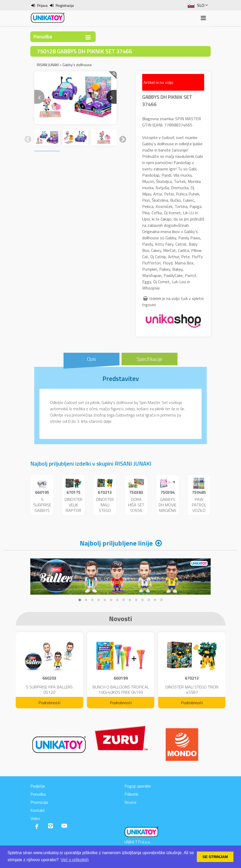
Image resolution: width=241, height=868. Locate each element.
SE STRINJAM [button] (215, 857)
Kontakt (38, 810)
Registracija (65, 5)
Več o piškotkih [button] (75, 860)
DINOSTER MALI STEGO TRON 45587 (105, 510)
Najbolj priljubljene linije (116, 543)
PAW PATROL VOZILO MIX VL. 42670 (199, 510)
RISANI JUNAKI (48, 65)
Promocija (39, 802)
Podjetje (38, 786)
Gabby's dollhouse (77, 65)
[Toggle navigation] (88, 37)
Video (35, 818)
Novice (130, 802)
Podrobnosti (49, 703)
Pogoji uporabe (138, 786)
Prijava (42, 5)
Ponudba (38, 794)
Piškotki (131, 794)
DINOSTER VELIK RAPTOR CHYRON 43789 (74, 510)
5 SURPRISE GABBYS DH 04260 (42, 510)
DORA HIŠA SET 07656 (136, 505)
